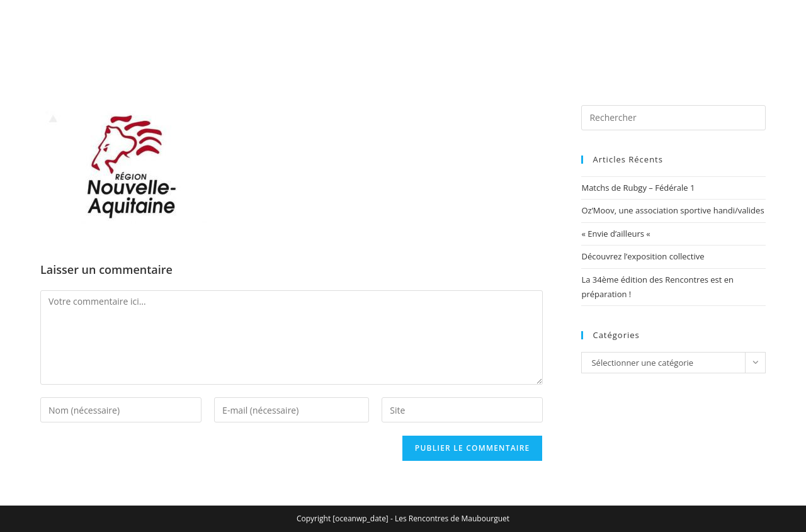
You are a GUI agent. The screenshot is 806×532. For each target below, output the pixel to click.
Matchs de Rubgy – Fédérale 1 (638, 188)
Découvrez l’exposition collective (643, 256)
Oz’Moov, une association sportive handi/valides (673, 210)
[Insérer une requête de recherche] (673, 118)
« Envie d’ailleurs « (617, 234)
